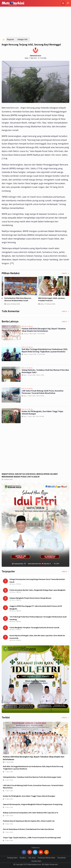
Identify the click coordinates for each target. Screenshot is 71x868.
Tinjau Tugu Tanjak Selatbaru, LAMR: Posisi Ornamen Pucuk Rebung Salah (32, 837)
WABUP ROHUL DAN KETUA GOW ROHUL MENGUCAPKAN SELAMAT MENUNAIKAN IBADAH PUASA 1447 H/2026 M (30, 475)
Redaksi (23, 858)
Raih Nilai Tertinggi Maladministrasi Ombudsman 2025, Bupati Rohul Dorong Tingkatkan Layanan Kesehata (45, 350)
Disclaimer (62, 858)
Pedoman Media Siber (46, 858)
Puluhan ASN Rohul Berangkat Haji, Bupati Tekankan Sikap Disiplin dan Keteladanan (44, 330)
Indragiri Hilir (22, 39)
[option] (19, 291)
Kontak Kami (36, 861)
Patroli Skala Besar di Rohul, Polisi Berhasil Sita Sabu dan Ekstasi (28, 829)
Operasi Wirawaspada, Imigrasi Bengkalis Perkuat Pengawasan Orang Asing (33, 804)
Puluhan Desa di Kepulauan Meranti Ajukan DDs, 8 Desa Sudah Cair (29, 821)
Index (66, 273)
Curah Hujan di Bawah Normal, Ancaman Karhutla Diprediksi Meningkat (18, 299)
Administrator (35, 56)
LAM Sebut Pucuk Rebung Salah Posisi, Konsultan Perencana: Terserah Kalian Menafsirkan (43, 392)
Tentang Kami (12, 858)
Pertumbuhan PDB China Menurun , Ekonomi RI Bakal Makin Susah (50, 299)
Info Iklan (32, 858)
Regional (10, 39)
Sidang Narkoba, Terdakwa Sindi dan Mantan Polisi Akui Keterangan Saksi (45, 371)
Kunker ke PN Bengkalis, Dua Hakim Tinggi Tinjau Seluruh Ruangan (42, 413)
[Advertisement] (35, 20)
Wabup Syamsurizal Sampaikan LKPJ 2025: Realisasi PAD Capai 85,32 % (30, 813)
